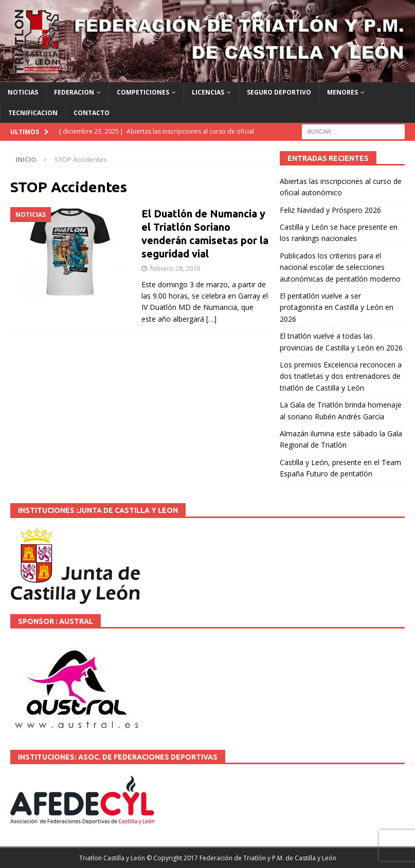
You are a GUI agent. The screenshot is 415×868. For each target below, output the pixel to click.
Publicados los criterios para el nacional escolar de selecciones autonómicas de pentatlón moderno (340, 267)
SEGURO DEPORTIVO (279, 92)
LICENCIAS (208, 92)
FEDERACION (74, 92)
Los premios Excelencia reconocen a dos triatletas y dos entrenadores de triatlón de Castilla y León (341, 376)
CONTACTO (92, 113)
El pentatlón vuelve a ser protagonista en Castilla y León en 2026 (337, 307)
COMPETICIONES (143, 92)
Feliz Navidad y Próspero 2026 (330, 210)
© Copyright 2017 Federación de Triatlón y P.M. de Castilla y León (241, 858)
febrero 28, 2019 (175, 268)
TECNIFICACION (33, 113)
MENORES (342, 92)
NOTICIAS (23, 92)
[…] (211, 319)
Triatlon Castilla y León (112, 858)
